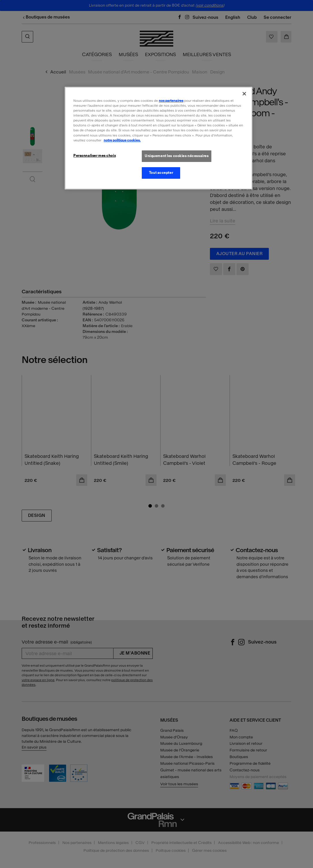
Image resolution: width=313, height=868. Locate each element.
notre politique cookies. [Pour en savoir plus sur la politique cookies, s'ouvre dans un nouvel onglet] (122, 140)
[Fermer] (244, 94)
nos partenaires (171, 101)
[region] (159, 138)
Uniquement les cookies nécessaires (177, 156)
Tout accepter (161, 173)
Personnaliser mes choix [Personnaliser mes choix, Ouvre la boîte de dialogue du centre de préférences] (95, 156)
